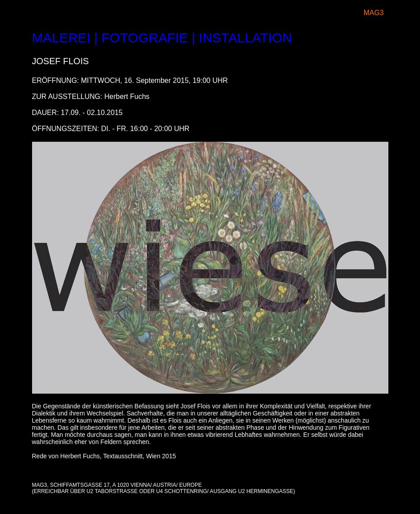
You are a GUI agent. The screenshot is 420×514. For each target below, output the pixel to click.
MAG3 (373, 13)
